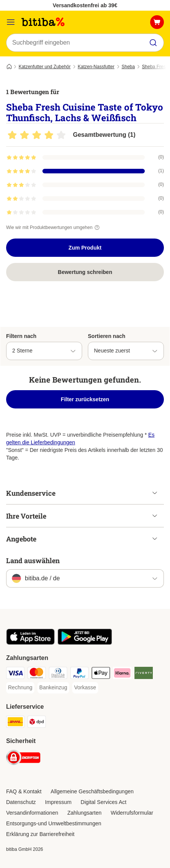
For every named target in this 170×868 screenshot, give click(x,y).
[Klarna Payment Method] (122, 674)
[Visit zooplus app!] (30, 643)
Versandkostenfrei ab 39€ (85, 5)
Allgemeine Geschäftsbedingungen (92, 791)
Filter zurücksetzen (85, 399)
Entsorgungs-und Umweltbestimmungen (54, 823)
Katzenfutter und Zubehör (45, 67)
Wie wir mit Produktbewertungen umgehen (54, 227)
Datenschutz (21, 802)
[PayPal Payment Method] (79, 674)
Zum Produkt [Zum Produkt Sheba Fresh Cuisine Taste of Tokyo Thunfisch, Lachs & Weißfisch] (85, 248)
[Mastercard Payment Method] (37, 674)
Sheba (128, 67)
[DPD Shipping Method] (37, 723)
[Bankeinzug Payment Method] (53, 688)
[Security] (23, 759)
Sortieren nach (107, 336)
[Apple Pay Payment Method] (101, 674)
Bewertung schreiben (85, 272)
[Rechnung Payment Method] (20, 688)
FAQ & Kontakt (24, 791)
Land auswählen (33, 561)
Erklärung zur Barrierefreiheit (40, 834)
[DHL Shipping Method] (15, 723)
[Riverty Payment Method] (144, 674)
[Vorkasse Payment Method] (85, 688)
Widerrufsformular (132, 813)
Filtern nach (21, 336)
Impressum (58, 802)
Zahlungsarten (84, 813)
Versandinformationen (32, 813)
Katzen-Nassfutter (96, 67)
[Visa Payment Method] (15, 674)
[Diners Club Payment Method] (58, 674)
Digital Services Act (104, 802)
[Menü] (11, 22)
